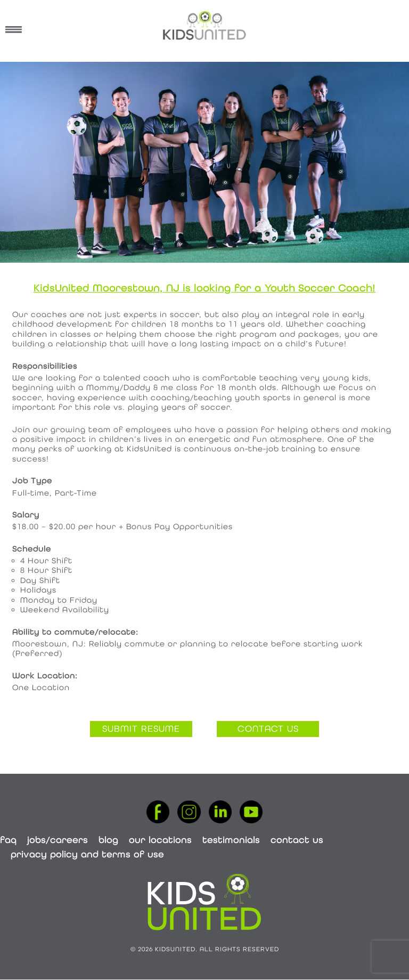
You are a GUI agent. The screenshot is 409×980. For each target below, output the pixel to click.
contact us (268, 728)
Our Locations (160, 840)
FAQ (8, 840)
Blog (108, 840)
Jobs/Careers (58, 840)
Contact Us (297, 840)
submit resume (141, 728)
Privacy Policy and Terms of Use (87, 854)
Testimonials (231, 840)
